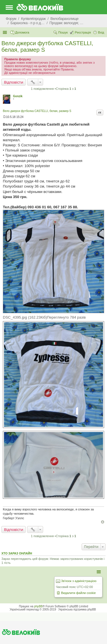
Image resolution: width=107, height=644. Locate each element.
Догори (103, 522)
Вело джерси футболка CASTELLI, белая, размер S (37, 111)
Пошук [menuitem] (63, 32)
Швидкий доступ (5, 32)
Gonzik (18, 96)
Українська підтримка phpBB (77, 609)
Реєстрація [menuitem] (83, 32)
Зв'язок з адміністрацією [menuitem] (79, 581)
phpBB (39, 606)
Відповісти (14, 82)
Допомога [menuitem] (22, 32)
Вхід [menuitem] (101, 32)
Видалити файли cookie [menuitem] (78, 593)
